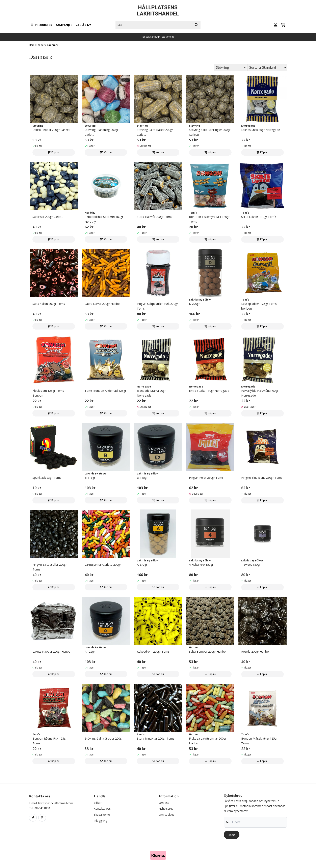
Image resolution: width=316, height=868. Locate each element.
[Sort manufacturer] (230, 67)
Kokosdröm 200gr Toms (153, 652)
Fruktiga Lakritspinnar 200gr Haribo (208, 741)
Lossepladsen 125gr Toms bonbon (259, 306)
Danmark (52, 45)
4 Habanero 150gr (201, 565)
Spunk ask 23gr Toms (47, 478)
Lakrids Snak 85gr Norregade (261, 130)
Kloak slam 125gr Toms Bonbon (48, 393)
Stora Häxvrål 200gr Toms (154, 217)
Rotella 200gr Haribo (255, 652)
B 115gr (90, 478)
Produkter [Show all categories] (41, 25)
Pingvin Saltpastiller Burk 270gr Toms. (157, 306)
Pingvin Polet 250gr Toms (206, 478)
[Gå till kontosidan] (275, 25)
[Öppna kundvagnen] (283, 25)
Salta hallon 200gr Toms (49, 304)
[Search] (196, 25)
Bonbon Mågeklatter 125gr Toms (259, 741)
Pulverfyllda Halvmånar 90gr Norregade (260, 393)
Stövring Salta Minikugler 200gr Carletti (210, 132)
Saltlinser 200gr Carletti (48, 217)
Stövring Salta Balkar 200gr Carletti (155, 132)
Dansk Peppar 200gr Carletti (51, 130)
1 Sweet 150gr (251, 565)
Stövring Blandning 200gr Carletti (101, 132)
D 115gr (142, 478)
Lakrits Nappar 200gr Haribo (51, 652)
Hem (32, 45)
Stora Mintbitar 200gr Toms (156, 738)
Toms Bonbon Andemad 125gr (105, 391)
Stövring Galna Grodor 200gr (104, 738)
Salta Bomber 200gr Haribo (207, 652)
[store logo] (158, 10)
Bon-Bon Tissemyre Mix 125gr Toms (209, 219)
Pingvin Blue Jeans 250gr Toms (262, 478)
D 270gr (194, 304)
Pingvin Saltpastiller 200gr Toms (50, 567)
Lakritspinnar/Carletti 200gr (103, 565)
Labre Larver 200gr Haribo (102, 304)
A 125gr (90, 652)
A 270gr (142, 565)
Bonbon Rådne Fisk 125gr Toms (50, 741)
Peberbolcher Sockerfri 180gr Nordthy (104, 219)
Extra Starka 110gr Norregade (209, 391)
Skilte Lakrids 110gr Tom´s (259, 217)
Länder (41, 45)
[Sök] (158, 25)
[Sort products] (267, 67)
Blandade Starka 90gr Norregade (151, 393)
